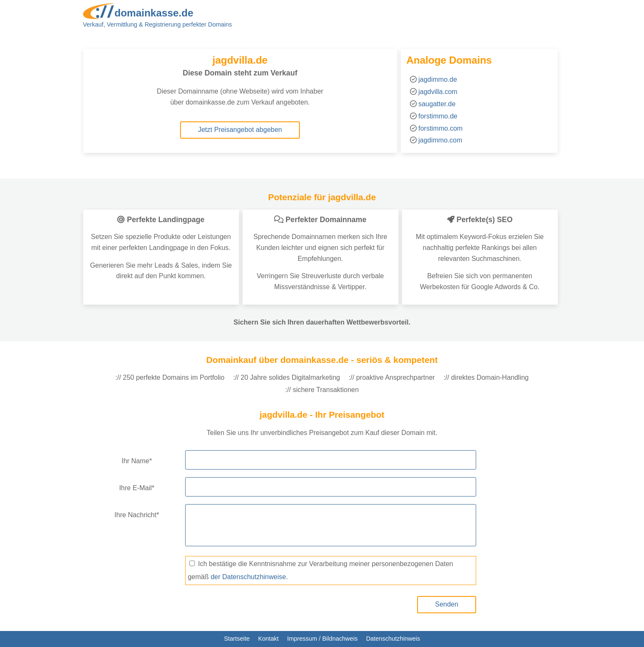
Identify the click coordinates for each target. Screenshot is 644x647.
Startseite (237, 639)
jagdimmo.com (440, 140)
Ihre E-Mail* (137, 488)
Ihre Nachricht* (137, 515)
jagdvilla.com (438, 92)
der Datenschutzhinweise (248, 577)
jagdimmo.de (438, 79)
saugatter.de (437, 104)
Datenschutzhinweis (393, 639)
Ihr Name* (137, 461)
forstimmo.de (438, 116)
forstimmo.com (441, 128)
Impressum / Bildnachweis (322, 639)
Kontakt (268, 639)
